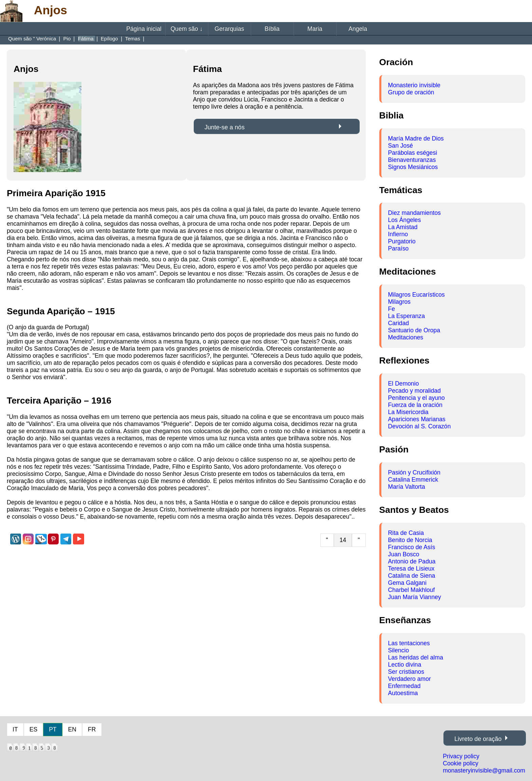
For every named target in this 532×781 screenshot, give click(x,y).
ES (33, 729)
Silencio (399, 650)
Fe (392, 309)
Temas (133, 39)
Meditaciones (406, 337)
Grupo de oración (411, 92)
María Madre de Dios (416, 138)
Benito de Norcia (410, 540)
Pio (68, 39)
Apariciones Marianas (417, 419)
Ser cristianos (406, 672)
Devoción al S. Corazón (420, 426)
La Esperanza (407, 316)
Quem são (187, 29)
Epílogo (110, 39)
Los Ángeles (405, 220)
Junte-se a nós (225, 127)
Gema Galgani (407, 583)
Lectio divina (405, 665)
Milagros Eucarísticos (416, 295)
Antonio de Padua (412, 561)
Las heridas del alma (416, 657)
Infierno (398, 234)
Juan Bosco (404, 554)
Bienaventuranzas (412, 160)
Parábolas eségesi (413, 153)
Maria (315, 29)
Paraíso (398, 248)
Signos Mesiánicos (413, 167)
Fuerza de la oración (415, 405)
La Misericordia (408, 412)
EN (72, 729)
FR (92, 729)
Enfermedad (404, 686)
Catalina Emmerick (413, 480)
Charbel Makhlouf (412, 590)
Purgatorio (402, 241)
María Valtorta (407, 487)
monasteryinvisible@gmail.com (484, 770)
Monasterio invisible (414, 85)
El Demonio (404, 384)
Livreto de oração (478, 739)
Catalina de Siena (412, 576)
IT (15, 729)
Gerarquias (230, 29)
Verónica (47, 39)
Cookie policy (461, 763)
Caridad (399, 323)
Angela (358, 29)
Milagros (399, 302)
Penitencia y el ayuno (416, 398)
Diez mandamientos (414, 213)
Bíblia (272, 29)
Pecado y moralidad (415, 391)
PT (53, 729)
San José (401, 146)
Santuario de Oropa (414, 330)
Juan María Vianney (415, 597)
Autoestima (403, 693)
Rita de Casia (406, 533)
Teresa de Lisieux (411, 569)
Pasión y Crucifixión (414, 472)
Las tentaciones (409, 643)
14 (343, 540)
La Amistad (403, 227)
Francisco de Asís (412, 547)
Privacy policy (461, 756)
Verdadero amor (410, 679)
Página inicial (144, 29)
